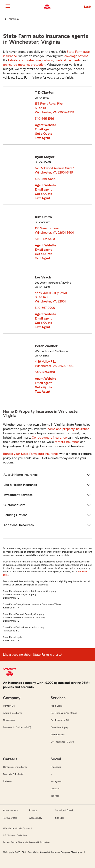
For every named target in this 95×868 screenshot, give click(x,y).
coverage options (76, 56)
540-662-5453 (45, 239)
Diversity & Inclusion (14, 774)
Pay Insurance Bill (60, 720)
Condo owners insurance (49, 438)
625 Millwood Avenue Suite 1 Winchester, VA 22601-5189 (55, 170)
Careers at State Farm (15, 767)
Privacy (33, 810)
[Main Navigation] (8, 6)
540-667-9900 (45, 308)
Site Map (60, 818)
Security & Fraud (64, 810)
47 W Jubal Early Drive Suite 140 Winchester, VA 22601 (51, 297)
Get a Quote (43, 134)
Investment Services (18, 495)
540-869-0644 (45, 179)
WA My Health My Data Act (17, 828)
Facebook (56, 767)
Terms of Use (10, 818)
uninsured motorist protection (24, 65)
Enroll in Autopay (59, 727)
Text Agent (43, 138)
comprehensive (30, 60)
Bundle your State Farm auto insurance (31, 454)
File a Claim (57, 706)
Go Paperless (58, 735)
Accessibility (36, 818)
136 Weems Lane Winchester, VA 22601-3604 (55, 231)
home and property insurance (68, 429)
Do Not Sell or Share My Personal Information (26, 842)
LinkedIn (55, 789)
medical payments (68, 60)
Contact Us (9, 706)
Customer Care (14, 505)
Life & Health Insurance (20, 485)
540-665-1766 (44, 119)
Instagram (56, 781)
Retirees (7, 781)
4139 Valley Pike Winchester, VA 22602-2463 (55, 364)
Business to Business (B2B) (17, 727)
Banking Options (15, 515)
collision (48, 60)
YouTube (55, 796)
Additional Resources (19, 525)
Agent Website (45, 125)
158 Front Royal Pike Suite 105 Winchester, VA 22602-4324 (55, 108)
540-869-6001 (45, 372)
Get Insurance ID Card (62, 742)
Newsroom (9, 720)
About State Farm (12, 713)
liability (13, 60)
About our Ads (11, 810)
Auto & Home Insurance (21, 475)
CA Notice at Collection (15, 835)
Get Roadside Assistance (64, 713)
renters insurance (67, 442)
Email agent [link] (43, 129)
